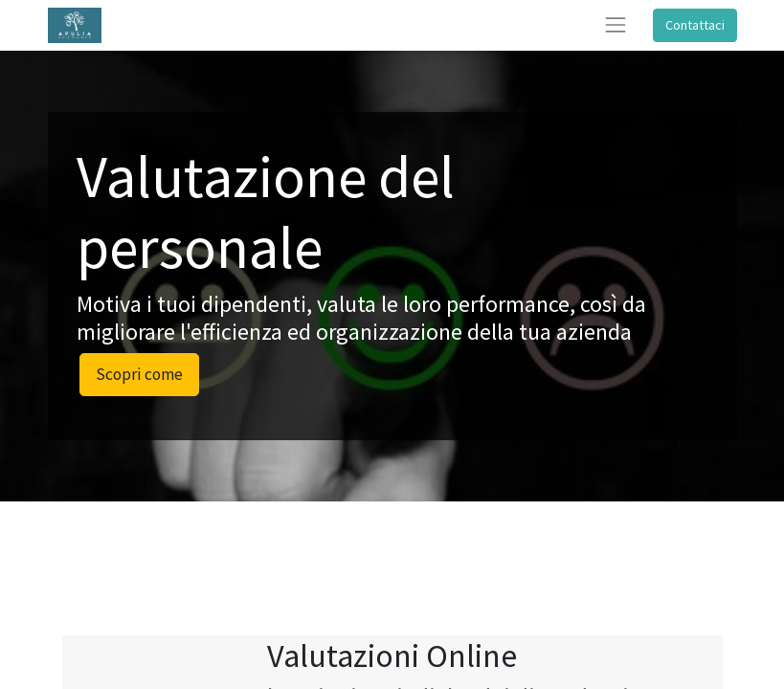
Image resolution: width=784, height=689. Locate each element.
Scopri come (139, 374)
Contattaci (695, 25)
